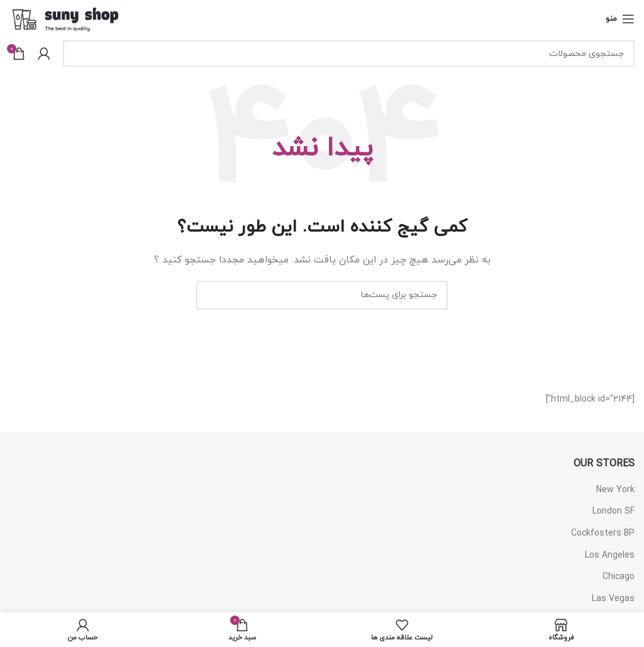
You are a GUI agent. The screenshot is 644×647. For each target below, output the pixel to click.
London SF (613, 511)
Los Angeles (610, 555)
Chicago (619, 577)
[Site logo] (66, 18)
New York (615, 490)
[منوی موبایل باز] (620, 19)
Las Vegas (613, 599)
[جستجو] (349, 53)
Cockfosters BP (603, 533)
